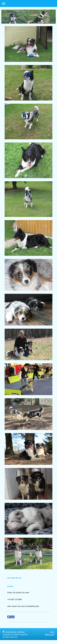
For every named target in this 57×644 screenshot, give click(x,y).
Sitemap (21, 632)
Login (52, 632)
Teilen (11, 617)
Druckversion (10, 632)
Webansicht (50, 635)
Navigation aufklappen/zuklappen (29, 3)
